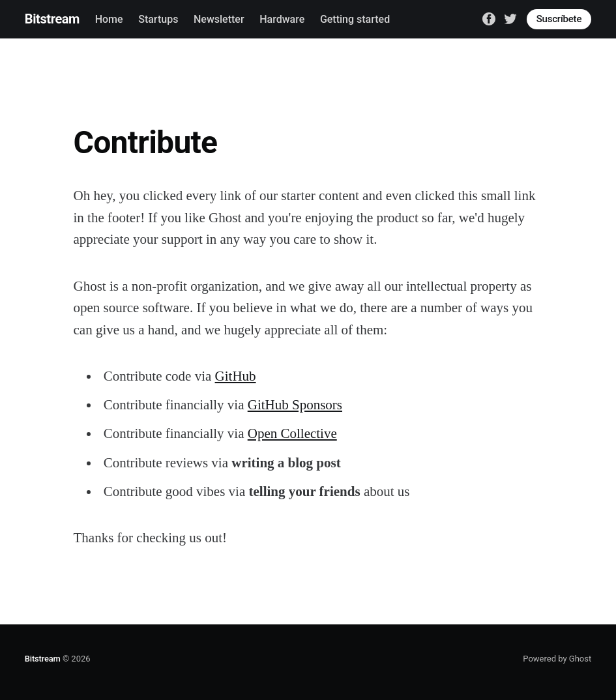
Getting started (355, 19)
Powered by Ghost (557, 659)
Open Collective (292, 433)
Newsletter (219, 19)
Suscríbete (559, 19)
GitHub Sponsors (295, 405)
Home (109, 19)
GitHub (236, 376)
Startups (158, 19)
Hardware (282, 19)
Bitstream (52, 19)
